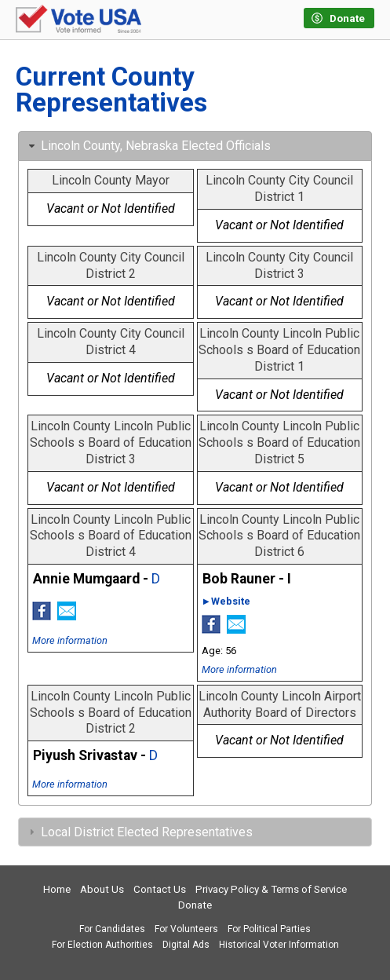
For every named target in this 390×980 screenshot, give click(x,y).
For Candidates (112, 929)
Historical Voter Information (279, 945)
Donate (195, 905)
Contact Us (160, 889)
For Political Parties (269, 929)
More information (70, 640)
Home (57, 889)
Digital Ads (186, 945)
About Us (102, 889)
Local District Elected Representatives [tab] (139, 832)
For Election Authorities (102, 945)
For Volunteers (186, 929)
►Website (226, 601)
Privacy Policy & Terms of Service (271, 889)
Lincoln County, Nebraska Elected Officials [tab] (148, 146)
